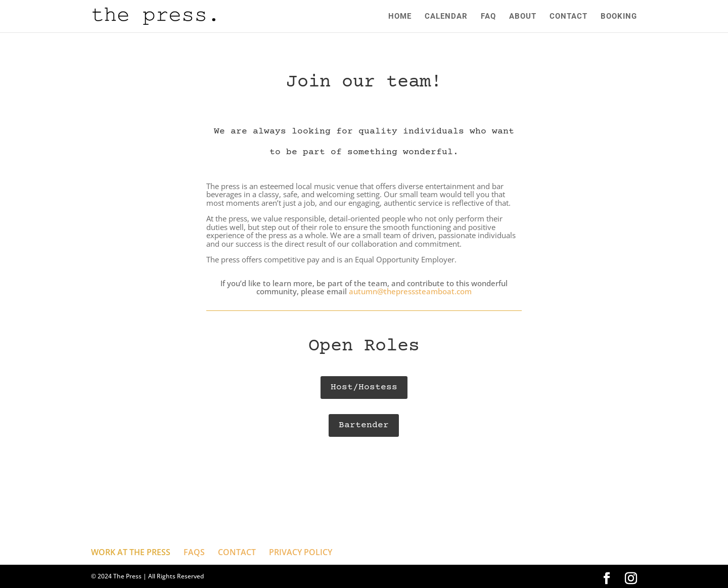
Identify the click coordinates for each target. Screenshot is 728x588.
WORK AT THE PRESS (131, 552)
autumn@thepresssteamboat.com (410, 291)
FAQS (194, 552)
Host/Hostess (364, 387)
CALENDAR (446, 17)
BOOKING (619, 17)
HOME (400, 17)
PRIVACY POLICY (301, 552)
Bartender (364, 425)
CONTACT (568, 17)
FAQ (488, 17)
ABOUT (523, 17)
